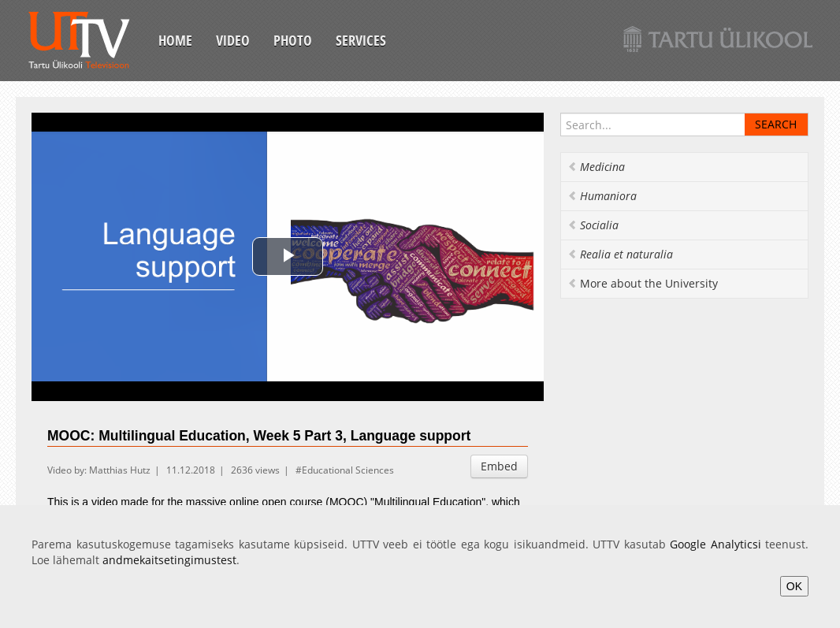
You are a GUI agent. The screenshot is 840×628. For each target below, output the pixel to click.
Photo (293, 40)
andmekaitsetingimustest (169, 560)
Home (175, 40)
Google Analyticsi (715, 544)
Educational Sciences (348, 470)
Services (361, 40)
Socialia (593, 225)
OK (794, 586)
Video (233, 40)
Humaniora (602, 196)
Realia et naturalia (620, 254)
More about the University (643, 283)
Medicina (596, 167)
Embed (499, 466)
